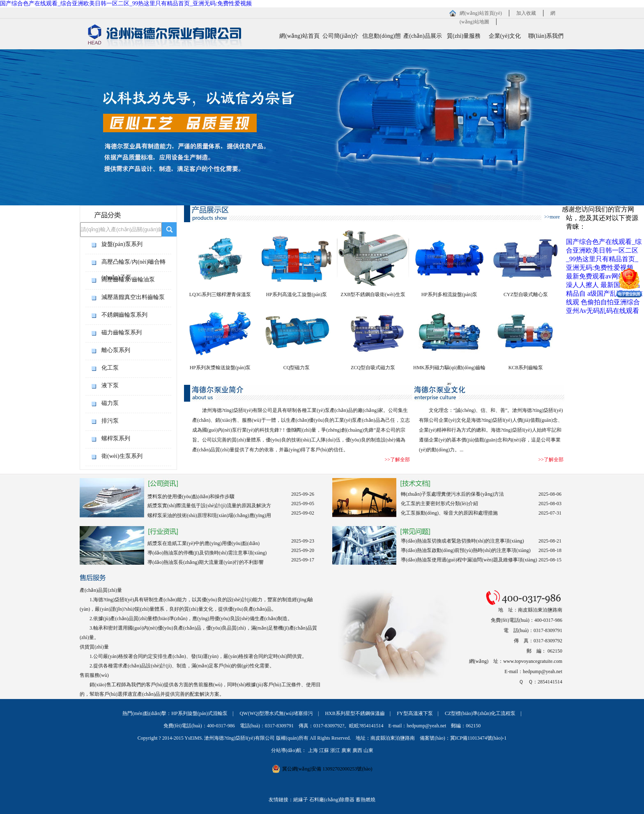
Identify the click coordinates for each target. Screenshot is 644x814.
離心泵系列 (116, 350)
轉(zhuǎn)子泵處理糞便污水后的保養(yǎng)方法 (452, 494)
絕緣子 (301, 800)
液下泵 (110, 385)
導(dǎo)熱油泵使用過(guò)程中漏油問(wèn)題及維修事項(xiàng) (469, 560)
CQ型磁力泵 (297, 368)
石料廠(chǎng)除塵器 (332, 800)
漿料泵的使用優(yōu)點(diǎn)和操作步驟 (191, 497)
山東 (368, 750)
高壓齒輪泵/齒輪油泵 (128, 279)
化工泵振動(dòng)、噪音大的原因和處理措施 (449, 513)
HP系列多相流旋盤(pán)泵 (450, 294)
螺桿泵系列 (116, 438)
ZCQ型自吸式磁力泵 (373, 368)
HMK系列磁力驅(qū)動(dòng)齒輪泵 (449, 371)
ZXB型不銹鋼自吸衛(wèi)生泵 (373, 294)
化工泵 (110, 368)
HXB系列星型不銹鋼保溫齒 (355, 713)
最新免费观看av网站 (595, 276)
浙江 (335, 750)
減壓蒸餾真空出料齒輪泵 (133, 297)
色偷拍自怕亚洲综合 (610, 302)
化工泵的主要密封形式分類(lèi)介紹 (439, 504)
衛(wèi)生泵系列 (122, 456)
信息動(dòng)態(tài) (381, 40)
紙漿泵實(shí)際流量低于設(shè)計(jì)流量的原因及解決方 (209, 506)
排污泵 (110, 421)
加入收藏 (526, 13)
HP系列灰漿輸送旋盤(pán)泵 (220, 368)
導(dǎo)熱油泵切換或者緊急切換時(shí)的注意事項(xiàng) (462, 541)
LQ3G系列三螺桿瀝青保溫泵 (220, 294)
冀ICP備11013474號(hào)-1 (478, 738)
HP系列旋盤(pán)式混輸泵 (199, 713)
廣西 (357, 750)
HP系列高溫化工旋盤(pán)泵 (297, 294)
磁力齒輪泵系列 (122, 332)
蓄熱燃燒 (366, 800)
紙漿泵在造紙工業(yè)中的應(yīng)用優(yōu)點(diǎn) (204, 543)
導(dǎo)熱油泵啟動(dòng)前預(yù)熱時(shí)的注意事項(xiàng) (466, 550)
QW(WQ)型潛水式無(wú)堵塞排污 (276, 713)
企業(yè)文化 (505, 36)
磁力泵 (110, 403)
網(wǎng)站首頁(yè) (481, 13)
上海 (313, 750)
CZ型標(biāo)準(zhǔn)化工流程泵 (480, 713)
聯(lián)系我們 (546, 36)
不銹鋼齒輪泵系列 (124, 315)
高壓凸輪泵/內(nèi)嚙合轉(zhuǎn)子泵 (133, 264)
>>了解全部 (397, 460)
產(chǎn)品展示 (423, 36)
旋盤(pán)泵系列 (122, 244)
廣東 (346, 750)
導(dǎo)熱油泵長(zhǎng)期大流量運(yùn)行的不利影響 (206, 562)
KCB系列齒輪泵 (526, 368)
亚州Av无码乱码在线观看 (603, 311)
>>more (552, 217)
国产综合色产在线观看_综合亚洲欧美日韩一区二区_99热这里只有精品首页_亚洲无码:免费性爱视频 (126, 3)
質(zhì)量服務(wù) (464, 40)
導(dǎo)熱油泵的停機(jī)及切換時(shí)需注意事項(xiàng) (207, 553)
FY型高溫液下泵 (415, 713)
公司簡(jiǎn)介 (340, 36)
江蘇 (324, 750)
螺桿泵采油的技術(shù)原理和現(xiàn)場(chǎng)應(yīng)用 (209, 515)
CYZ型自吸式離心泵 (526, 294)
